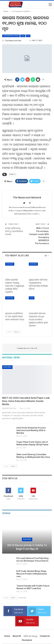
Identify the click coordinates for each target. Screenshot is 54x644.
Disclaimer (27, 640)
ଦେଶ (28, 36)
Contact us (45, 636)
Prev (9, 332)
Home (7, 636)
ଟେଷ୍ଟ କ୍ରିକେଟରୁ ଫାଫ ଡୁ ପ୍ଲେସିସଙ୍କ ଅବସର (14, 231)
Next (17, 332)
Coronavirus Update (11, 36)
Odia (32, 298)
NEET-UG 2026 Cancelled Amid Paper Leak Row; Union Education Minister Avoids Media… (26, 401)
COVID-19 (12, 174)
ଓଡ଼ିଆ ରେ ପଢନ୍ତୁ (30, 636)
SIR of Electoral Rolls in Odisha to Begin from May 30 (27, 547)
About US (17, 636)
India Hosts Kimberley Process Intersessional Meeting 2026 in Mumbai (31, 430)
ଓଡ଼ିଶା (23, 36)
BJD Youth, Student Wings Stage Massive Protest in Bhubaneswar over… (32, 574)
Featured (10, 264)
